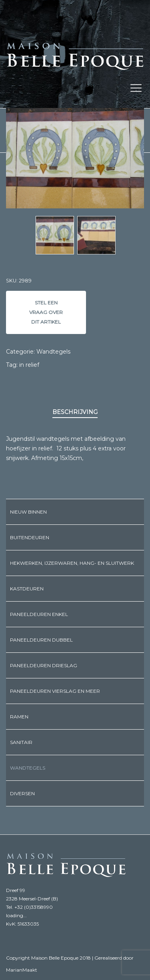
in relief (29, 365)
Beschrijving (75, 412)
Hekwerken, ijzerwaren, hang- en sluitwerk (72, 563)
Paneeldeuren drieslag (44, 665)
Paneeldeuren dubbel (41, 640)
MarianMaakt (22, 970)
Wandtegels (53, 352)
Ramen (19, 717)
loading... (16, 915)
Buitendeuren (30, 537)
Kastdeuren (27, 589)
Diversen (22, 793)
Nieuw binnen (28, 512)
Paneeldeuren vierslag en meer (55, 691)
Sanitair (21, 742)
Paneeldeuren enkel (39, 614)
